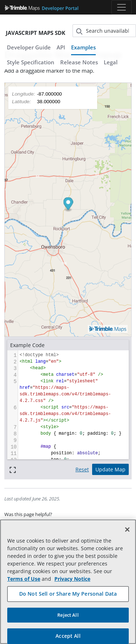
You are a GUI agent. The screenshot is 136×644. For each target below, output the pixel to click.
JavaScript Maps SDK (36, 33)
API (61, 47)
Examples (83, 47)
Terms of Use (24, 579)
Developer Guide (29, 47)
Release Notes (79, 62)
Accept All (68, 636)
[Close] (127, 530)
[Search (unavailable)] (104, 31)
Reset (82, 469)
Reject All (68, 615)
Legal (111, 62)
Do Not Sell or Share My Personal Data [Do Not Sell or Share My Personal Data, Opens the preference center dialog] (68, 594)
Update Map (110, 469)
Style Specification (31, 62)
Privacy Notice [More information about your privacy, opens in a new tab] (72, 579)
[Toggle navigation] (121, 7)
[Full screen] (13, 469)
